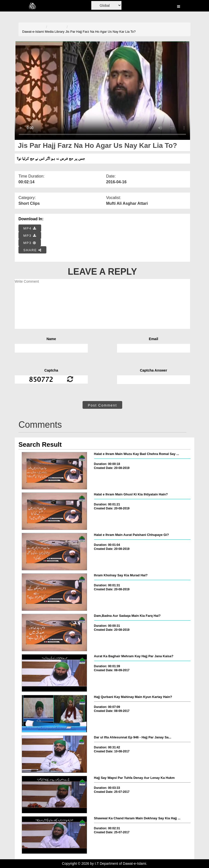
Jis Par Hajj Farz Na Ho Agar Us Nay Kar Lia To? (101, 32)
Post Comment (102, 405)
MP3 (30, 236)
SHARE (33, 250)
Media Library (55, 32)
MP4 (30, 228)
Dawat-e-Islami (33, 32)
